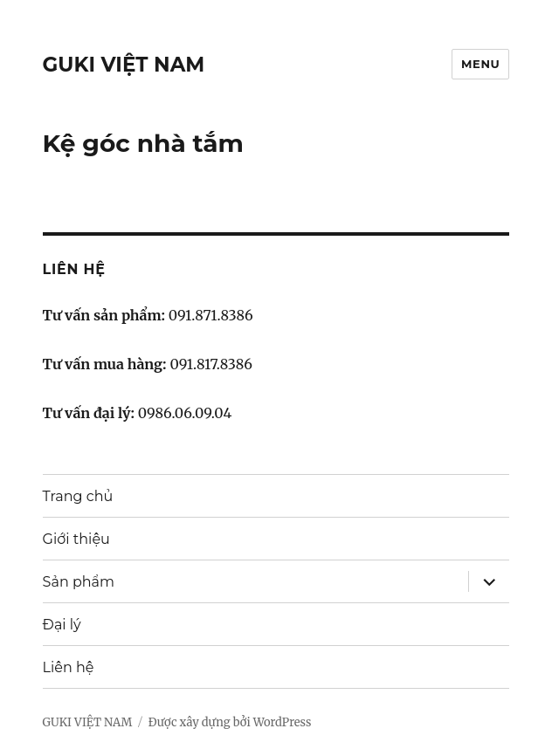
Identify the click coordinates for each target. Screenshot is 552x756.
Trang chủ (78, 496)
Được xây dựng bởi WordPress (230, 722)
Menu (480, 64)
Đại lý (62, 625)
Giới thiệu (76, 539)
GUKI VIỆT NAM (124, 65)
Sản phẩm (79, 582)
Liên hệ (69, 667)
